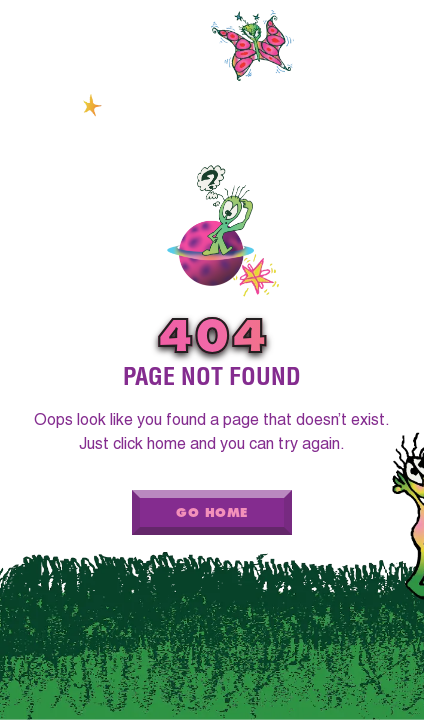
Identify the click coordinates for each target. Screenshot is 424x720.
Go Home (211, 512)
